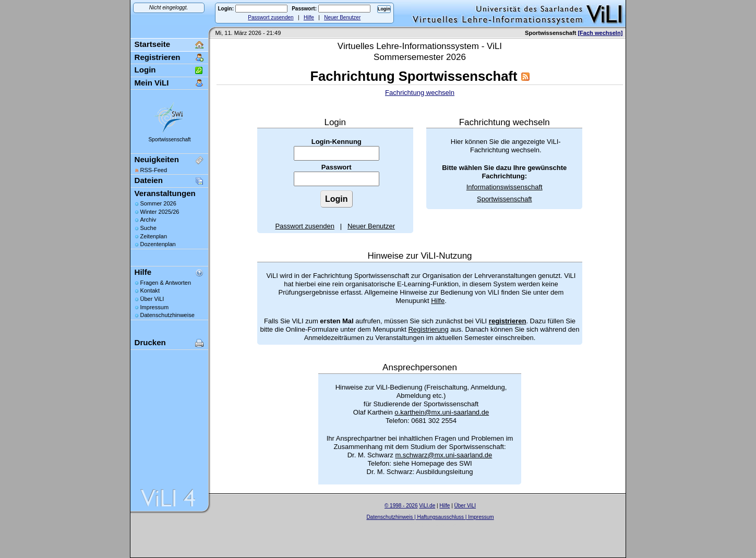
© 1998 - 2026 (401, 506)
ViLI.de (427, 506)
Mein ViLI (152, 83)
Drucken (150, 342)
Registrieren (158, 57)
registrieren (508, 321)
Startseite (153, 44)
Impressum (155, 307)
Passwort (337, 167)
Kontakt (150, 290)
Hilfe (309, 17)
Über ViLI (152, 299)
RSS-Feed (154, 170)
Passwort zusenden (271, 17)
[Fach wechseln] (600, 33)
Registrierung (428, 329)
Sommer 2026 (158, 203)
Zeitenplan (154, 236)
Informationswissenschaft (505, 187)
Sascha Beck (441, 524)
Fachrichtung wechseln (420, 93)
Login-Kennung (337, 142)
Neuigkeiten (157, 159)
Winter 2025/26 (160, 212)
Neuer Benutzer (342, 17)
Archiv (148, 220)
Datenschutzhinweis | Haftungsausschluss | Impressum (430, 517)
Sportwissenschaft (169, 139)
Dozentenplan (158, 244)
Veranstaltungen (165, 193)
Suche (148, 228)
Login (145, 70)
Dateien (149, 180)
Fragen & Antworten (166, 283)
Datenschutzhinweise (167, 315)
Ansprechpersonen (420, 367)
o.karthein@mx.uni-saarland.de (442, 412)
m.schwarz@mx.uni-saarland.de (443, 455)
